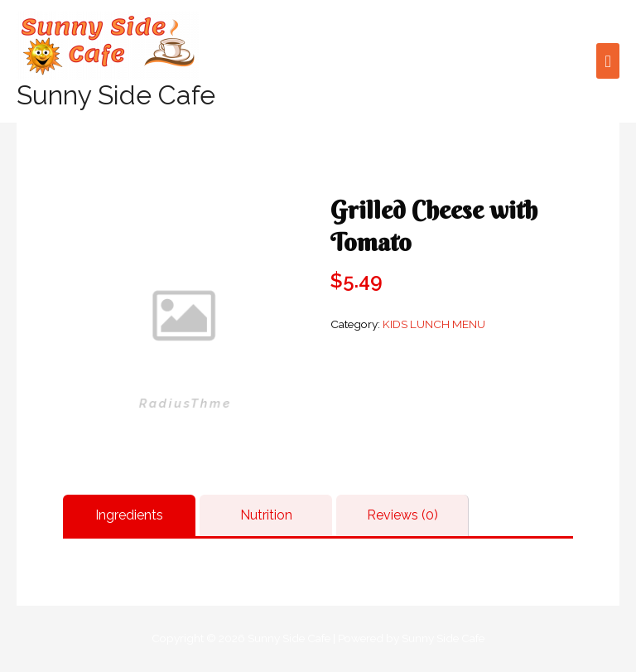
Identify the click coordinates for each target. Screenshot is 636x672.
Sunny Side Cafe (116, 95)
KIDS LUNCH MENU (434, 324)
